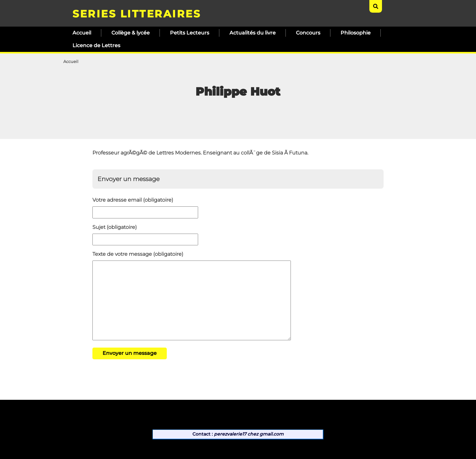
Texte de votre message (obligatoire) (138, 254)
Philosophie (356, 33)
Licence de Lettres (96, 45)
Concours (308, 33)
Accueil (82, 33)
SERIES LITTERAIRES (137, 14)
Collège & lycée (131, 33)
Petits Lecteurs (190, 33)
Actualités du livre (253, 33)
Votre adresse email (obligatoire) (133, 200)
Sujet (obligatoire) (115, 227)
